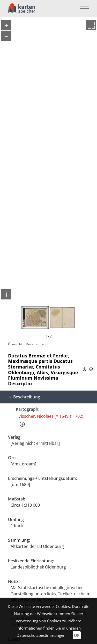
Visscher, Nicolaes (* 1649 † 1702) (51, 416)
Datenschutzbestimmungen (41, 635)
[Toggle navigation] (83, 9)
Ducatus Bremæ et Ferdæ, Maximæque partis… (39, 344)
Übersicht (15, 344)
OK (77, 635)
